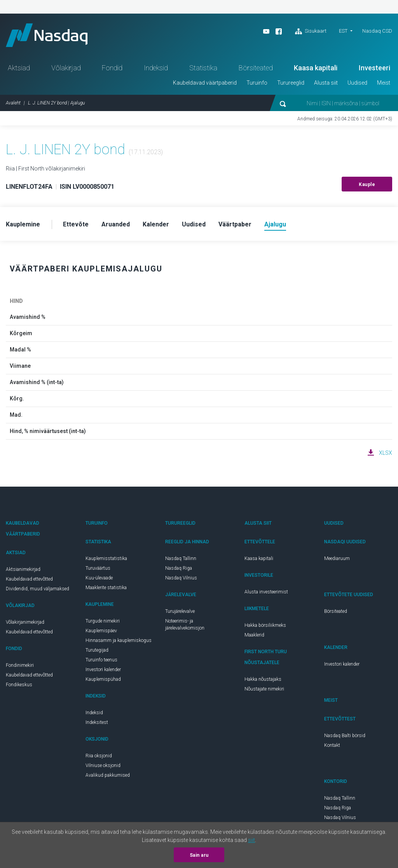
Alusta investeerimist (266, 592)
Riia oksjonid (99, 756)
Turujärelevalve (180, 611)
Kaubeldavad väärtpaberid (205, 83)
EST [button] (343, 31)
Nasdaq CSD (377, 31)
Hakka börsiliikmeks (265, 625)
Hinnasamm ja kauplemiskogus (119, 640)
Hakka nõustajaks (263, 679)
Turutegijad (97, 650)
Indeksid (156, 68)
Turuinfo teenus (101, 660)
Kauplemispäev (101, 631)
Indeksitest (97, 722)
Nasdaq (47, 35)
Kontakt (332, 745)
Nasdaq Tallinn (181, 558)
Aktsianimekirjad (23, 569)
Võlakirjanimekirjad (25, 622)
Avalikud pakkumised (108, 775)
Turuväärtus (98, 568)
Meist (384, 83)
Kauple (367, 184)
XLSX (386, 453)
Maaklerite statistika (106, 588)
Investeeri (374, 68)
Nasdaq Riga (179, 568)
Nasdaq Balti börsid (345, 736)
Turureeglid (291, 83)
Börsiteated (256, 68)
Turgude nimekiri (103, 621)
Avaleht (13, 103)
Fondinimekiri (20, 665)
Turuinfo (257, 83)
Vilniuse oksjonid (103, 765)
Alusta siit (326, 83)
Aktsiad (19, 68)
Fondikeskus (19, 685)
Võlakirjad (66, 68)
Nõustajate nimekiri (264, 689)
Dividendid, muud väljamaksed (38, 589)
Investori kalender (103, 670)
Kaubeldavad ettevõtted (29, 579)
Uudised (357, 83)
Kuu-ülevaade (99, 578)
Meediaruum (337, 558)
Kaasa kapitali (316, 68)
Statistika (203, 68)
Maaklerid (254, 635)
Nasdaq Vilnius (181, 578)
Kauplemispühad (103, 679)
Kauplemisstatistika (106, 558)
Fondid (112, 68)
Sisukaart (311, 31)
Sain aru (199, 855)
